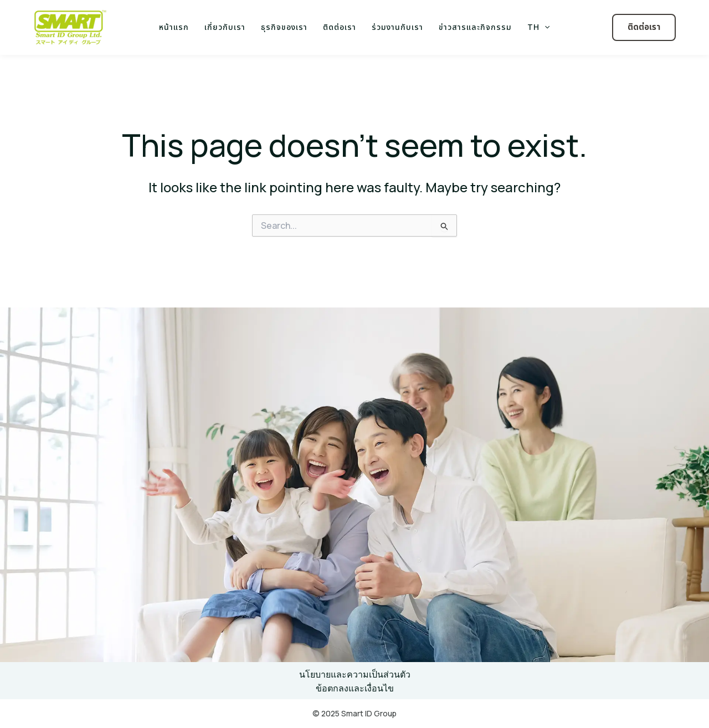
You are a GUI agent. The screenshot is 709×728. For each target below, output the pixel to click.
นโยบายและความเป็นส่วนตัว (355, 674)
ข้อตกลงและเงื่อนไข (355, 688)
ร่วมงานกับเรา (397, 27)
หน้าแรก (174, 27)
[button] (644, 27)
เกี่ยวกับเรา (225, 27)
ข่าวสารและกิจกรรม (475, 27)
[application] (544, 28)
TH (538, 28)
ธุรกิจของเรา (284, 27)
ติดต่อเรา (340, 27)
